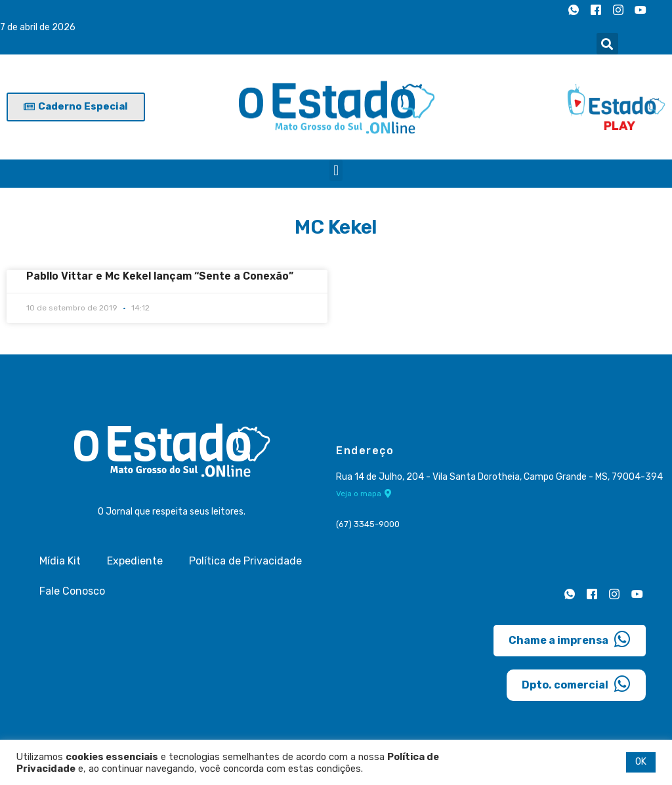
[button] (607, 44)
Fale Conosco (72, 591)
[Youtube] (640, 10)
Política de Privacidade (245, 561)
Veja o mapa (364, 494)
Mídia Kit (60, 561)
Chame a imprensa (570, 639)
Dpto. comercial (576, 684)
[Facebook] (596, 10)
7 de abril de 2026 (38, 27)
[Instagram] (618, 10)
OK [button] (641, 762)
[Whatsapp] (574, 10)
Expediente (135, 561)
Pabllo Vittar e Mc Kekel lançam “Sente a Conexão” (160, 276)
